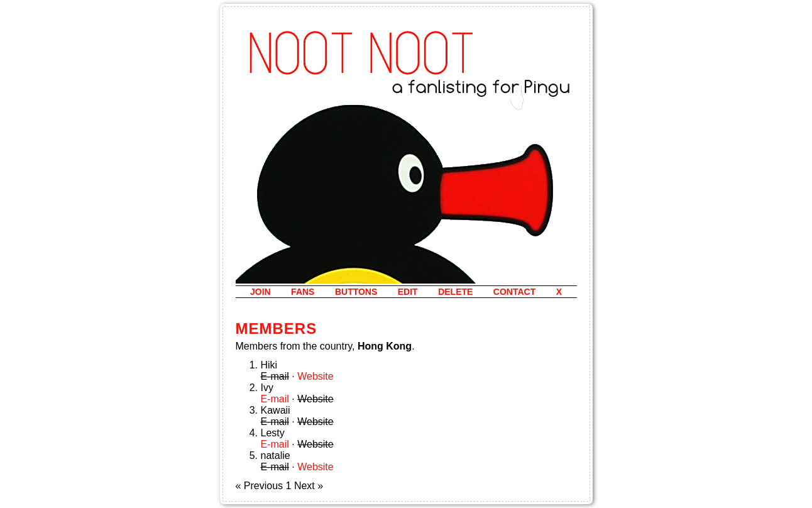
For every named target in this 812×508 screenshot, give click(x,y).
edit (408, 292)
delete (455, 292)
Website (315, 376)
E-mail (275, 399)
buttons (356, 292)
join (261, 292)
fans (303, 292)
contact (514, 292)
